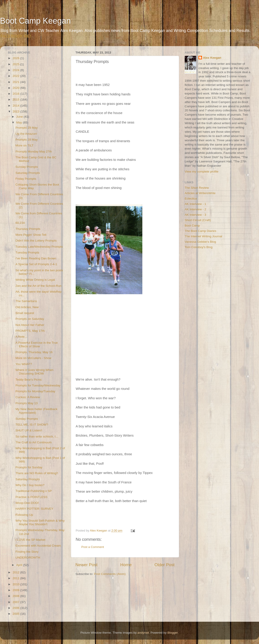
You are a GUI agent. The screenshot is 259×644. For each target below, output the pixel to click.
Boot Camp (192, 226)
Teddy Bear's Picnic (29, 380)
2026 (16, 58)
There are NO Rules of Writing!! (37, 473)
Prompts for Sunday (29, 467)
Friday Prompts (26, 179)
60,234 (20, 223)
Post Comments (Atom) (110, 574)
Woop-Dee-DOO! (27, 503)
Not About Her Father (30, 325)
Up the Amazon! (26, 134)
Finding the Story (27, 552)
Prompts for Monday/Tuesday (35, 391)
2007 (16, 602)
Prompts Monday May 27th (34, 151)
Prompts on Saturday (30, 319)
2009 (16, 590)
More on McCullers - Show (33, 358)
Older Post (165, 565)
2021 (16, 82)
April (20, 565)
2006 (16, 608)
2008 (16, 596)
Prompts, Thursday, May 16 (34, 352)
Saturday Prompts (28, 173)
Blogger (173, 633)
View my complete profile (202, 172)
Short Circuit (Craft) (198, 220)
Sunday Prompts (27, 167)
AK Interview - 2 (195, 209)
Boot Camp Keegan (35, 21)
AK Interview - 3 (195, 215)
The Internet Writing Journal (203, 236)
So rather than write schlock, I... (37, 436)
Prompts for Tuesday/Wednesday (38, 385)
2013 (16, 111)
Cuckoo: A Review (28, 397)
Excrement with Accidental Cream (38, 546)
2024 (16, 70)
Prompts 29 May (27, 128)
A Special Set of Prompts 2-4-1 (36, 264)
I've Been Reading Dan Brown (36, 258)
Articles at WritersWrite (200, 193)
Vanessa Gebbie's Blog (200, 242)
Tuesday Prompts (27, 252)
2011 (16, 578)
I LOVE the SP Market (31, 540)
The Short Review (197, 188)
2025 (16, 64)
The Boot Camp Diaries (200, 231)
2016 (16, 94)
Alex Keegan (212, 58)
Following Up (24, 515)
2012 (16, 572)
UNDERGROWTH (28, 558)
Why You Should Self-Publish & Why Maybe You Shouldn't (40, 522)
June (20, 117)
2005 (16, 614)
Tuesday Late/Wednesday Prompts (39, 247)
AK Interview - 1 (195, 204)
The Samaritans (26, 301)
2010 (16, 584)
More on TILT (25, 145)
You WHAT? (24, 364)
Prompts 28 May (27, 140)
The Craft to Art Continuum (34, 442)
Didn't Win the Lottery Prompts (36, 241)
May (19, 122)
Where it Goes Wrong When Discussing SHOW (35, 372)
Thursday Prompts (28, 229)
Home (126, 565)
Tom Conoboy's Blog (199, 247)
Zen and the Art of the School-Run (39, 286)
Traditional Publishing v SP (34, 491)
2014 (16, 106)
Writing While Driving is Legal (35, 280)
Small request (25, 313)
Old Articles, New (27, 307)
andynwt (143, 633)
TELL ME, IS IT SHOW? (32, 425)
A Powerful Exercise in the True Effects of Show (37, 344)
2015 (16, 100)
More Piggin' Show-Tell (31, 235)
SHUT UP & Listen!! (29, 430)
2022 (16, 76)
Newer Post (86, 565)
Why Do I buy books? (30, 485)
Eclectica (191, 199)
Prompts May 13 (27, 403)
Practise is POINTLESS (32, 497)
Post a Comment (93, 547)
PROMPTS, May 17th (30, 331)
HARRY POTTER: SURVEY (34, 509)
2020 (16, 88)
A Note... (21, 337)
